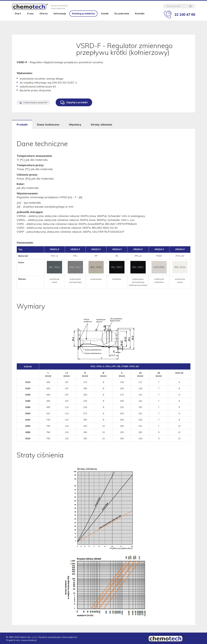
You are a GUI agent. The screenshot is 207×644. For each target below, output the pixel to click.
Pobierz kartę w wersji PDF (35, 103)
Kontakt (140, 19)
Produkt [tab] (22, 125)
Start (18, 19)
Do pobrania (122, 19)
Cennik (105, 19)
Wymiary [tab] (75, 125)
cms (18, 640)
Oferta (44, 19)
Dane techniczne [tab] (48, 125)
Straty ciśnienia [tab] (101, 125)
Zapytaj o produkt (77, 102)
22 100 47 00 (185, 16)
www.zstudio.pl (29, 640)
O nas (30, 19)
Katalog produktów (83, 19)
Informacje (60, 19)
